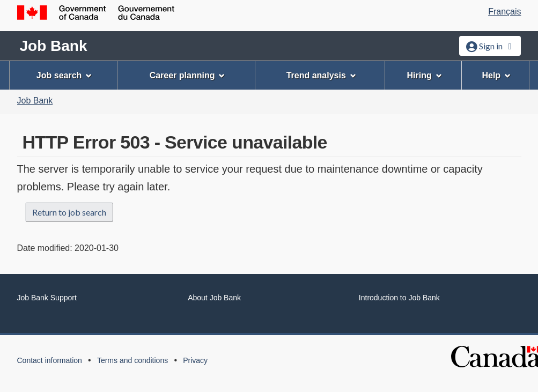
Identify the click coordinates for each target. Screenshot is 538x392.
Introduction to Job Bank (399, 298)
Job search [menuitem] (64, 75)
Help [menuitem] (496, 75)
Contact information (50, 360)
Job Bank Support (47, 298)
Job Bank (54, 46)
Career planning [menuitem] (187, 75)
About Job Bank (214, 298)
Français (504, 12)
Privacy (195, 360)
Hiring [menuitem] (424, 75)
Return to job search (69, 212)
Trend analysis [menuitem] (321, 75)
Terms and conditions (132, 360)
